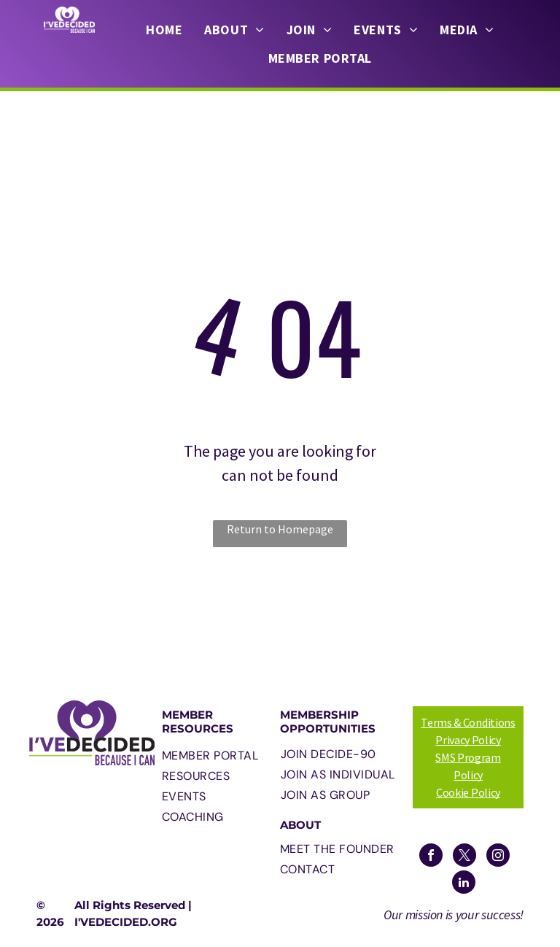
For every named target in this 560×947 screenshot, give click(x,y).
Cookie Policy (468, 792)
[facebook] (431, 857)
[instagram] (498, 857)
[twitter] (464, 857)
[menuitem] (164, 30)
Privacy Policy (468, 740)
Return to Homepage (280, 529)
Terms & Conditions (468, 722)
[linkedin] (464, 884)
